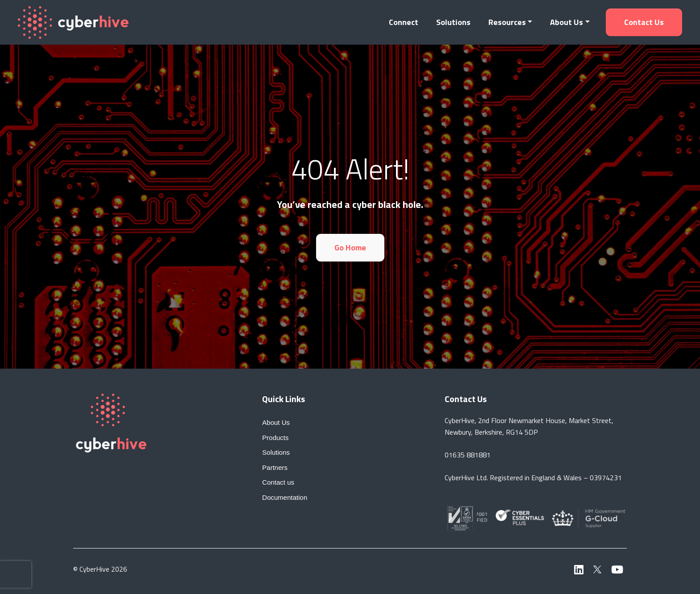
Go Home (350, 247)
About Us (567, 22)
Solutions (453, 22)
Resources (507, 22)
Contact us (644, 22)
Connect (404, 22)
